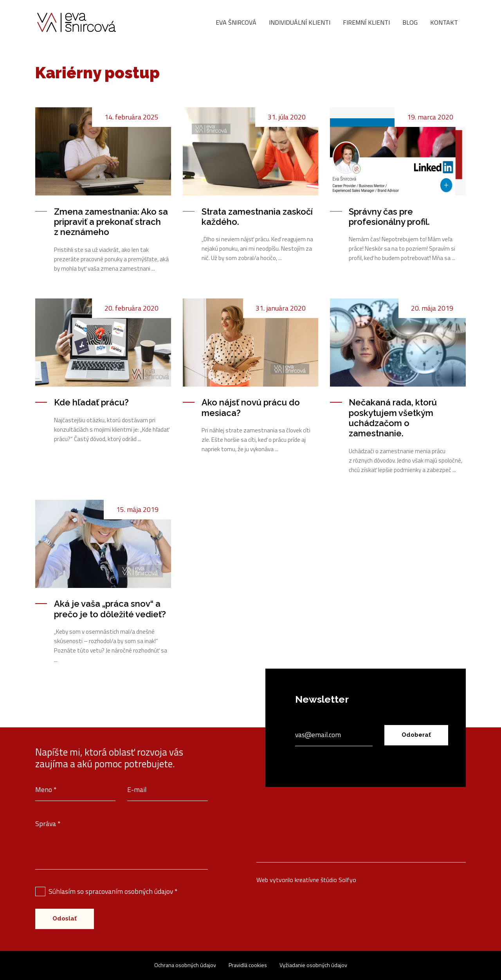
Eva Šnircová (236, 22)
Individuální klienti (300, 22)
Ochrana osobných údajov (185, 965)
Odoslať (65, 919)
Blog (410, 22)
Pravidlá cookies (248, 965)
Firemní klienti (366, 22)
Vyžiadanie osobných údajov (313, 965)
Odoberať (416, 735)
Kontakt (444, 22)
